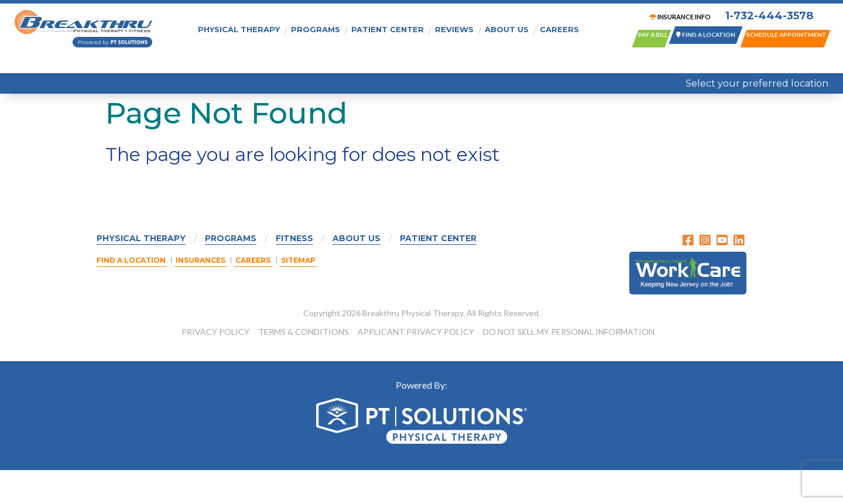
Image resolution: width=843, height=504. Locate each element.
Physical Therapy (239, 28)
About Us (507, 28)
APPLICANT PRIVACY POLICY (416, 366)
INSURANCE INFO (675, 18)
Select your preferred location (757, 83)
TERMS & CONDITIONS (304, 366)
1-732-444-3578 (765, 17)
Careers (559, 28)
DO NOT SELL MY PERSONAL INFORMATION (569, 366)
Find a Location (131, 295)
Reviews (454, 28)
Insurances (203, 295)
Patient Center (388, 28)
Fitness (294, 272)
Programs (316, 28)
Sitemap (305, 295)
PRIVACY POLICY (215, 366)
